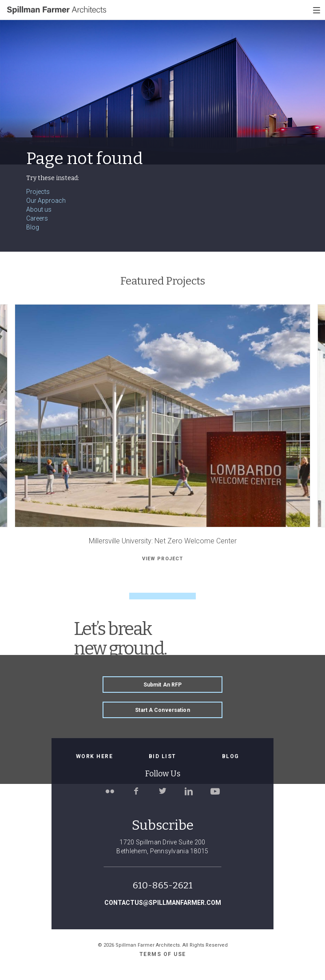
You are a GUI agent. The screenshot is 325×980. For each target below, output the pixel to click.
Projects (38, 192)
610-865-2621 (163, 885)
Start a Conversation (162, 710)
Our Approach (46, 201)
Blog (33, 227)
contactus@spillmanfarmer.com (163, 903)
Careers (37, 218)
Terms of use (163, 954)
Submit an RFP (163, 685)
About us (39, 209)
